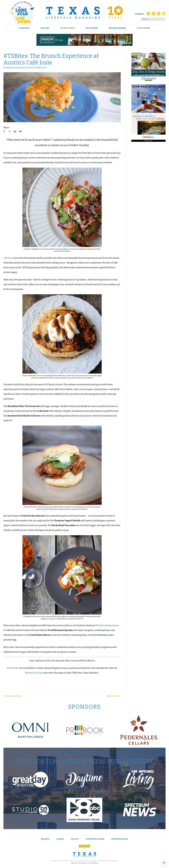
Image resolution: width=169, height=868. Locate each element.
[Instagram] (159, 14)
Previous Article (12, 696)
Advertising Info (120, 839)
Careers (75, 839)
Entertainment (117, 28)
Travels (45, 28)
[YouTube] (164, 14)
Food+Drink (144, 28)
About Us (45, 839)
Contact (60, 839)
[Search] (164, 19)
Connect (140, 14)
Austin (44, 68)
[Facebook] (148, 14)
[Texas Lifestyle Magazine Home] (84, 13)
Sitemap (74, 863)
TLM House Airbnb (95, 839)
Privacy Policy (94, 863)
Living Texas (67, 28)
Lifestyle (24, 28)
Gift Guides (92, 28)
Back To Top (84, 846)
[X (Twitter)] (153, 14)
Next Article (114, 696)
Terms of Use (83, 863)
